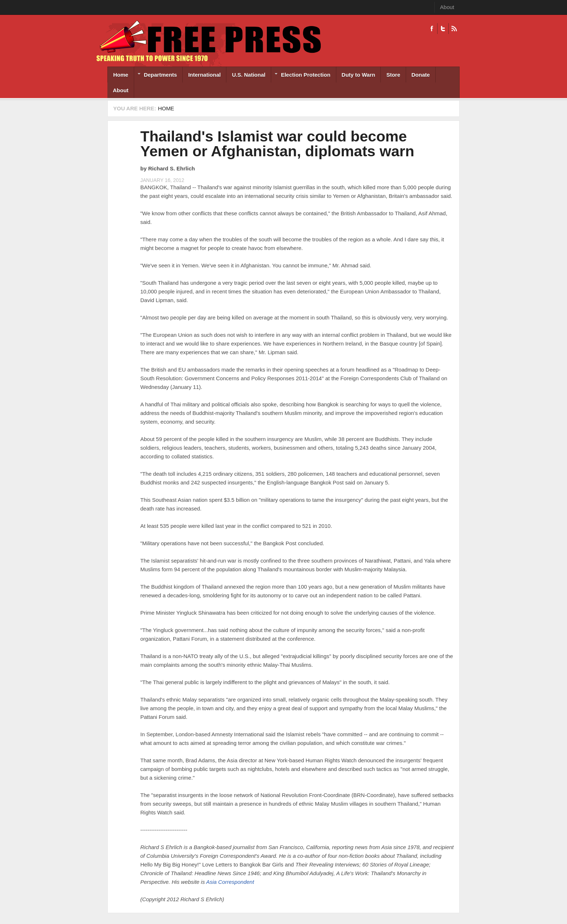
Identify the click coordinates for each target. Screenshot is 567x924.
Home (121, 75)
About (447, 7)
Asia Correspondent (230, 882)
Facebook (432, 29)
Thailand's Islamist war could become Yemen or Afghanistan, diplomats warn (277, 144)
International (204, 75)
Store (393, 75)
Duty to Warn (359, 75)
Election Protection (301, 75)
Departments (156, 75)
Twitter (443, 29)
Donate (421, 75)
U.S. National (249, 75)
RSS (454, 29)
